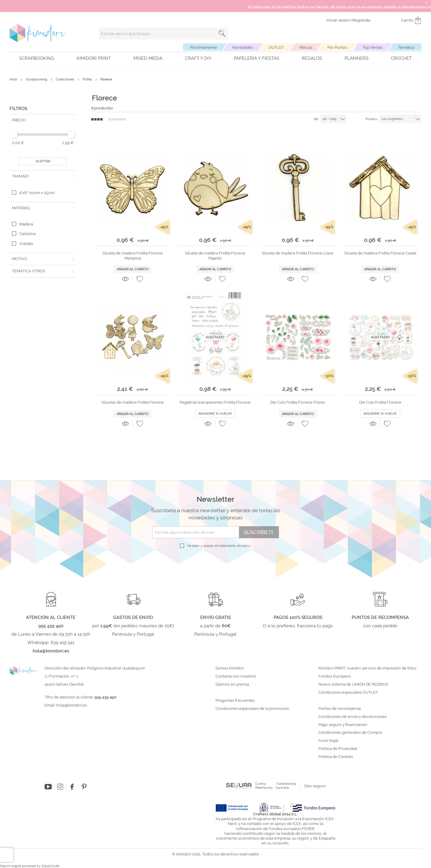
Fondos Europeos (335, 676)
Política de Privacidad (338, 749)
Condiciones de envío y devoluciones (353, 717)
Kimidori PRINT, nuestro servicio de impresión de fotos (367, 668)
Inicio (14, 79)
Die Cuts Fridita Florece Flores (298, 402)
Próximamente (204, 47)
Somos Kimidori (230, 668)
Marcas (306, 47)
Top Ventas (372, 47)
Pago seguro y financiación (343, 725)
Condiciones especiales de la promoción (253, 709)
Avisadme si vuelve (215, 414)
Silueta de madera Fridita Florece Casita (380, 253)
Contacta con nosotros (236, 676)
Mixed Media (148, 58)
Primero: (372, 119)
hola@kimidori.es (72, 705)
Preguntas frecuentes (235, 701)
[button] (140, 279)
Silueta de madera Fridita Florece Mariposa (133, 255)
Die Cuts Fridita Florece (380, 402)
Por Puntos (337, 47)
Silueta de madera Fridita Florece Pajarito (215, 255)
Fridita (88, 79)
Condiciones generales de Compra (350, 733)
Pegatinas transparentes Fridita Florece (215, 402)
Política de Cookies (336, 757)
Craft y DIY (198, 58)
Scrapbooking (37, 58)
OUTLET (276, 47)
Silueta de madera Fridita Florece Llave (298, 253)
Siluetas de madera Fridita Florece (133, 402)
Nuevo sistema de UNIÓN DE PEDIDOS (353, 684)
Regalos (312, 58)
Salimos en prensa (232, 684)
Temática (406, 47)
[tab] (43, 120)
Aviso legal (328, 741)
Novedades (243, 47)
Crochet (401, 58)
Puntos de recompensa (340, 709)
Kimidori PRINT (94, 58)
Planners (356, 58)
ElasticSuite (50, 866)
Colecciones (65, 79)
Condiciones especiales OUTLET (348, 692)
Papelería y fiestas (257, 58)
